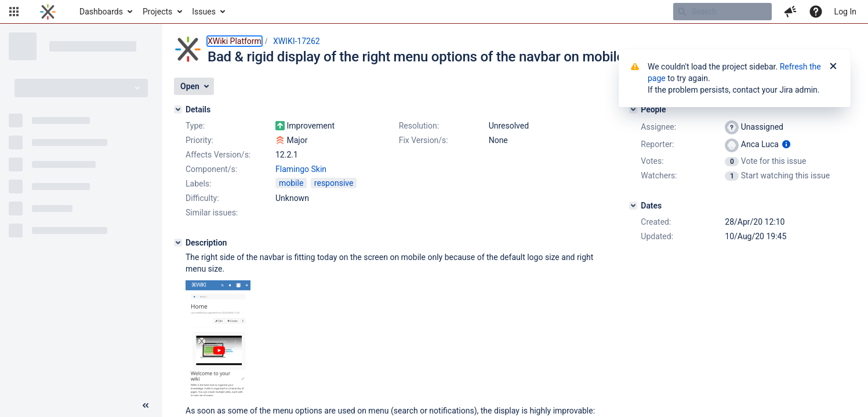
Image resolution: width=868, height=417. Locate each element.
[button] (14, 12)
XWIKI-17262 (297, 41)
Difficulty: (202, 198)
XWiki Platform (235, 41)
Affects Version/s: (218, 155)
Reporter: (657, 144)
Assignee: (658, 127)
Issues (204, 12)
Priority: (199, 140)
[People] (633, 109)
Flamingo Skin (301, 169)
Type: (195, 126)
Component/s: (211, 169)
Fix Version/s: (424, 140)
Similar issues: (212, 213)
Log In (845, 12)
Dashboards (101, 12)
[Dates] (633, 206)
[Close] (833, 67)
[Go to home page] (48, 12)
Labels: (198, 184)
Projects (157, 12)
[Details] (178, 109)
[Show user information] (786, 144)
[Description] (178, 243)
